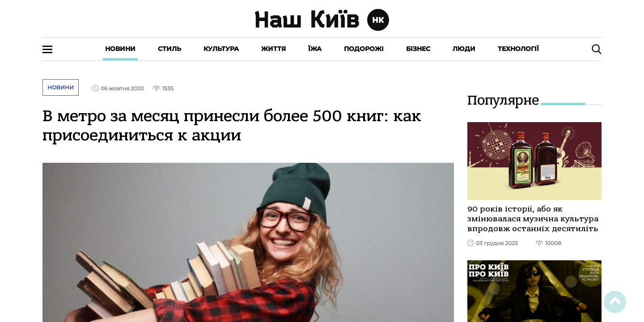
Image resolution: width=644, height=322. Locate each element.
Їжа (315, 49)
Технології (518, 49)
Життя (273, 49)
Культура (221, 49)
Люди (464, 49)
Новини (120, 49)
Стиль (169, 49)
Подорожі (364, 49)
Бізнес (418, 49)
